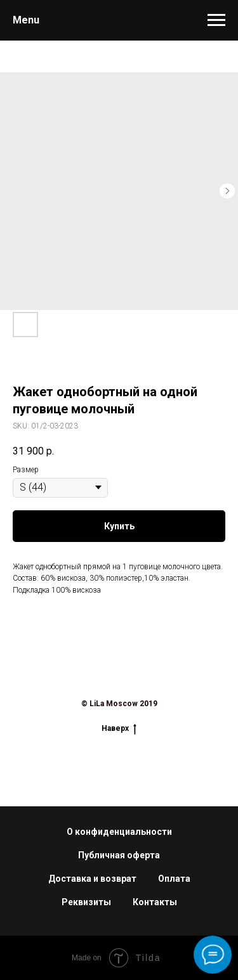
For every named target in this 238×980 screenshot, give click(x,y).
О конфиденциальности (119, 832)
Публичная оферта (119, 855)
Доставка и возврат (92, 879)
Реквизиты (86, 902)
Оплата (174, 879)
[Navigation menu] (216, 20)
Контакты (155, 902)
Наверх (119, 728)
